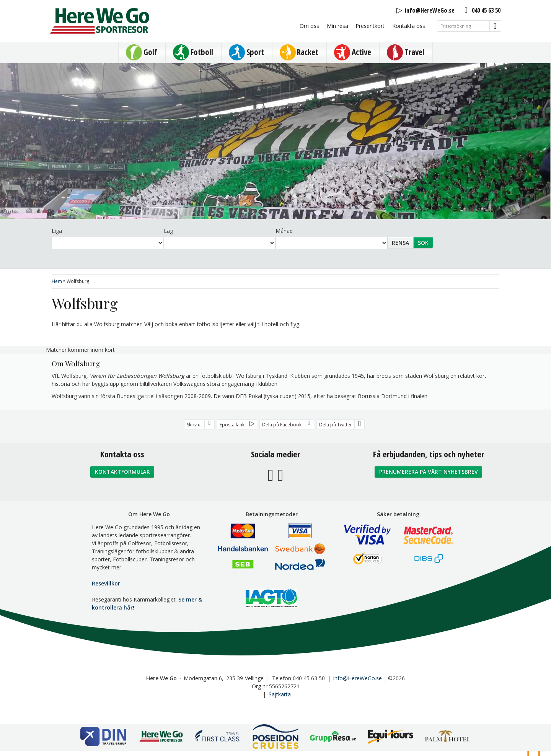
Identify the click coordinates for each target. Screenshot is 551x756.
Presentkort (370, 26)
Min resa (337, 26)
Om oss (309, 26)
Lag (168, 231)
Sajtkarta (280, 694)
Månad (284, 231)
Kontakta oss (409, 26)
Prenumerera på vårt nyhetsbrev (429, 472)
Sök (423, 243)
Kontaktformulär (122, 472)
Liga (57, 231)
